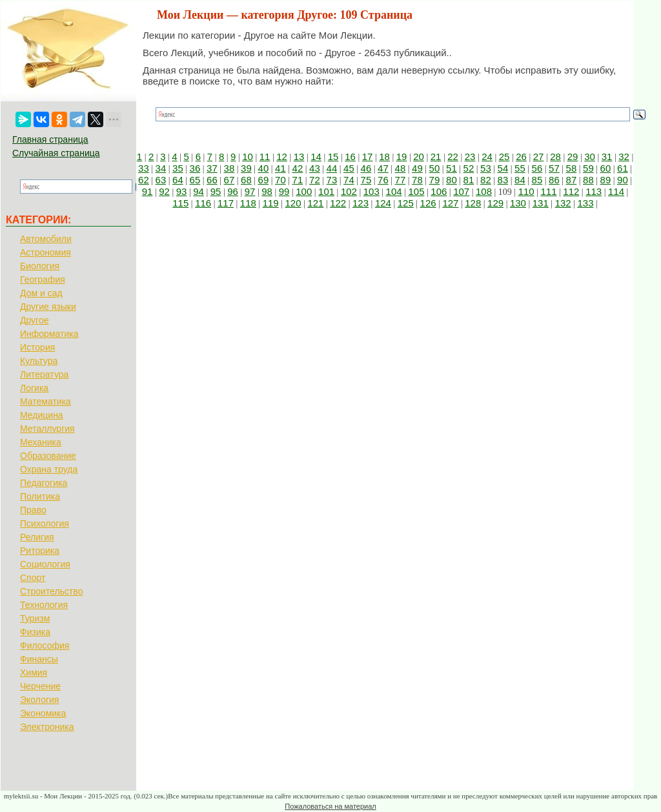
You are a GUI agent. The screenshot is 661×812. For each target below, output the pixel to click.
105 (416, 191)
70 (280, 180)
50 (435, 168)
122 (338, 203)
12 (282, 157)
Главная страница (50, 139)
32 (624, 157)
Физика (35, 632)
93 (182, 191)
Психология (45, 523)
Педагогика (44, 483)
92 (164, 191)
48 (401, 168)
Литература (44, 374)
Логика (34, 388)
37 (212, 168)
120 (293, 203)
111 (548, 191)
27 (539, 157)
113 (594, 191)
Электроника (47, 727)
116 (203, 203)
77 (401, 180)
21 (436, 157)
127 (450, 203)
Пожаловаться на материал (330, 806)
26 (521, 157)
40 (264, 168)
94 (198, 191)
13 (299, 157)
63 (161, 180)
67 (229, 180)
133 (585, 203)
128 (473, 203)
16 (350, 157)
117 (226, 203)
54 (503, 168)
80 (452, 180)
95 (216, 191)
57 (554, 168)
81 (469, 180)
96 (233, 191)
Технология (44, 605)
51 (452, 168)
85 (537, 180)
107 (461, 191)
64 (178, 180)
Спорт (33, 578)
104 (394, 191)
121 (315, 203)
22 (453, 157)
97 (250, 191)
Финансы (39, 659)
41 (280, 168)
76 (383, 180)
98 (267, 191)
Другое (34, 320)
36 (195, 168)
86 (554, 180)
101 (326, 191)
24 (487, 157)
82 (486, 180)
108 (484, 191)
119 (271, 203)
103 (371, 191)
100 (304, 191)
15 (333, 157)
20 (419, 157)
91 (147, 191)
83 (503, 180)
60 (606, 168)
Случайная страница (56, 153)
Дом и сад (41, 293)
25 (504, 157)
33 (144, 168)
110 (526, 191)
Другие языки (48, 307)
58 (572, 168)
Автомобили (46, 239)
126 (428, 203)
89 (606, 180)
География (43, 279)
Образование (48, 456)
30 (590, 157)
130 (518, 203)
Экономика (43, 713)
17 (368, 157)
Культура (39, 361)
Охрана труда (49, 469)
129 (495, 203)
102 (349, 191)
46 (366, 168)
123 (361, 203)
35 (178, 168)
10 (248, 157)
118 (248, 203)
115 (180, 203)
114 (616, 191)
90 (623, 180)
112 (571, 191)
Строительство (51, 591)
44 (332, 168)
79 (435, 180)
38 (229, 168)
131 (541, 203)
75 (366, 180)
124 (383, 203)
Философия (45, 645)
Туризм (35, 618)
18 (384, 157)
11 (265, 157)
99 (284, 191)
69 (264, 180)
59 (588, 168)
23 (470, 157)
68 (246, 180)
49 (417, 168)
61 (623, 168)
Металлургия (47, 429)
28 (555, 157)
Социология (45, 564)
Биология (40, 266)
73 (332, 180)
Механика (41, 442)
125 (406, 203)
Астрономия (46, 252)
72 (315, 180)
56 (537, 168)
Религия (37, 537)
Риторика (40, 551)
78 (417, 180)
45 (349, 168)
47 (383, 168)
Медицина (42, 415)
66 (212, 180)
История (37, 347)
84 (520, 180)
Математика (46, 401)
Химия (34, 673)
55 (520, 168)
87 (572, 180)
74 (349, 180)
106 (439, 191)
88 (588, 180)
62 (144, 180)
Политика (40, 496)
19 (402, 157)
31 (607, 157)
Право (33, 510)
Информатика (49, 334)
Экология (39, 700)
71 (298, 180)
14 (316, 157)
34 (161, 168)
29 (573, 157)
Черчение (40, 686)
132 (563, 203)
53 (486, 168)
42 (298, 168)
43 (315, 168)
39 (246, 168)
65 (195, 180)
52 (469, 168)
